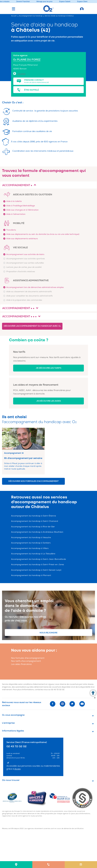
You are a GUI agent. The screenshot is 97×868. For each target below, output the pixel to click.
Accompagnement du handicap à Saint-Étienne (33, 516)
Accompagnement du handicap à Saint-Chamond (35, 521)
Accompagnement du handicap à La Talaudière (33, 554)
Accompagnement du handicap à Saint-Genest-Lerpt (36, 570)
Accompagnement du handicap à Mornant (31, 575)
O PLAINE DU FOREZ (27, 60)
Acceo (17, 769)
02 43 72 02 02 (58, 690)
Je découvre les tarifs (48, 368)
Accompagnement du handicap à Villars (30, 548)
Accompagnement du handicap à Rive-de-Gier (33, 527)
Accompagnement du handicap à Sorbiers (31, 543)
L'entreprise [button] (8, 723)
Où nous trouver (11, 780)
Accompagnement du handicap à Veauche (31, 537)
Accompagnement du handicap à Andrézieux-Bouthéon (37, 532)
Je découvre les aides (49, 401)
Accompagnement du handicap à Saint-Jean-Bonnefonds (38, 559)
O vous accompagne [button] (13, 715)
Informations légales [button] (13, 731)
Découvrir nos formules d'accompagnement (33, 481)
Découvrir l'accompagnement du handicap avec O (32, 326)
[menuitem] (16, 865)
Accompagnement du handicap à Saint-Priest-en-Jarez (38, 565)
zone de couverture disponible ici (59, 687)
